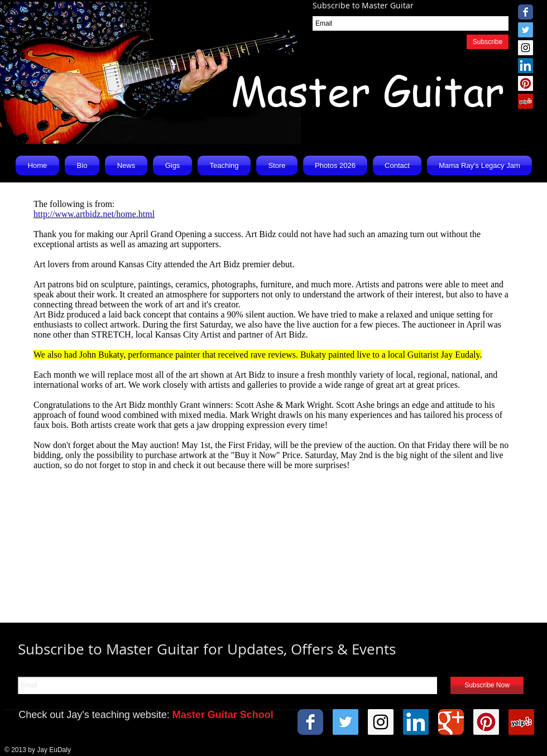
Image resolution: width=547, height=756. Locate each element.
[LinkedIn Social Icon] (526, 66)
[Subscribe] (488, 42)
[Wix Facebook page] (526, 12)
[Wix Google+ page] (451, 722)
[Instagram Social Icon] (526, 48)
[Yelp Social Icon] (526, 101)
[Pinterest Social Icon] (526, 83)
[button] (126, 165)
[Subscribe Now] (487, 685)
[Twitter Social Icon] (526, 30)
